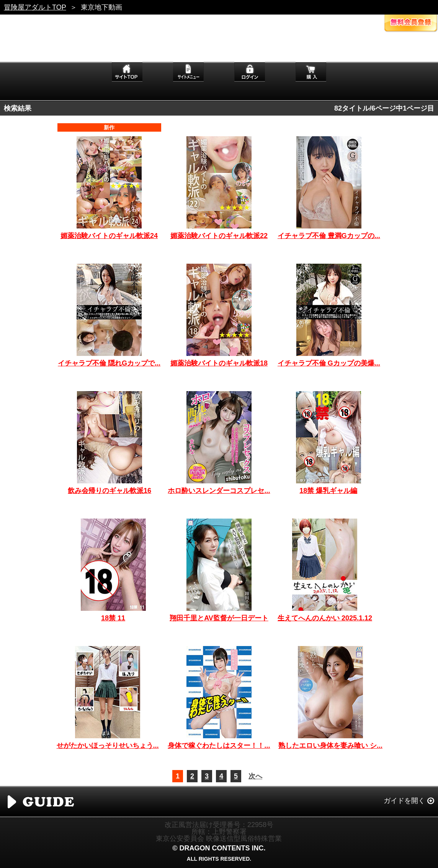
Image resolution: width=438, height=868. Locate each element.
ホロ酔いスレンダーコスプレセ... (219, 491)
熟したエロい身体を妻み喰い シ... (330, 746)
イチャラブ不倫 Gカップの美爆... (329, 363)
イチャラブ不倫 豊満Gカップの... (329, 236)
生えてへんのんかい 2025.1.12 (325, 618)
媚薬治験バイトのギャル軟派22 (219, 236)
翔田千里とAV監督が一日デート (219, 618)
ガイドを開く (404, 801)
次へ (255, 776)
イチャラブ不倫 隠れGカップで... (109, 363)
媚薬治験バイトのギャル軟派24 (109, 236)
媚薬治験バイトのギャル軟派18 (219, 363)
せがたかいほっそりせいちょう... (108, 746)
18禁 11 (113, 618)
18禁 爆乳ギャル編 (328, 491)
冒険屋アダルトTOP (35, 7)
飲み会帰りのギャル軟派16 (109, 491)
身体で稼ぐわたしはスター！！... (219, 746)
